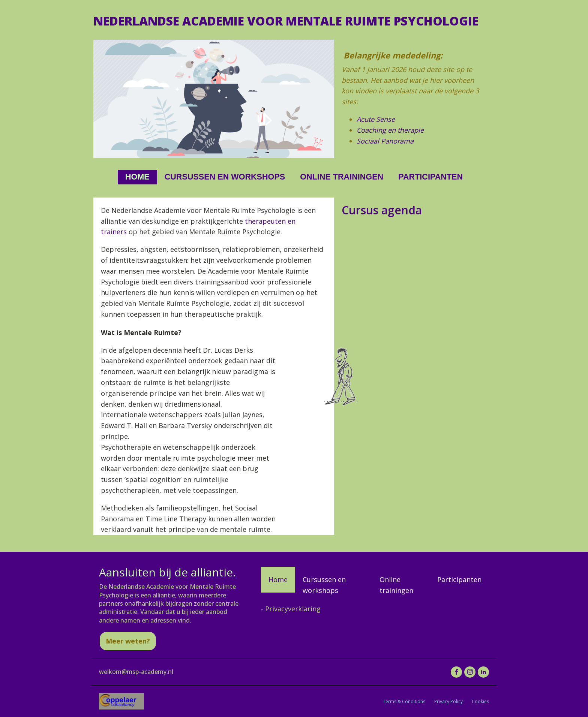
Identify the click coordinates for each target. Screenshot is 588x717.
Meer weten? (128, 641)
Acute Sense (376, 119)
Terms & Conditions (404, 701)
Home (137, 177)
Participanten (430, 177)
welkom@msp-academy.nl (136, 672)
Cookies (480, 701)
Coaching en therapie (390, 130)
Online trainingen (342, 177)
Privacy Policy (448, 701)
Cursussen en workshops (225, 177)
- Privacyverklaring (291, 609)
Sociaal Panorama (385, 141)
